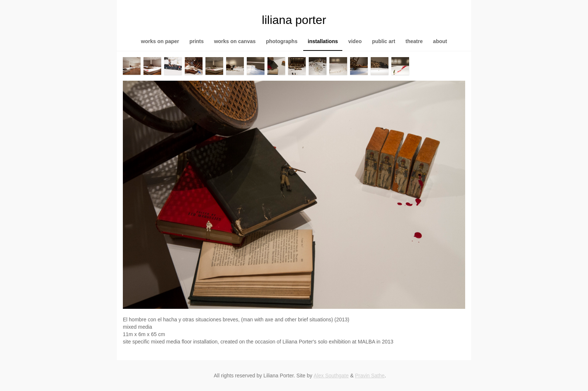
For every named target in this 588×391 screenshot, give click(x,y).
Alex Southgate (331, 376)
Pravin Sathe (370, 376)
